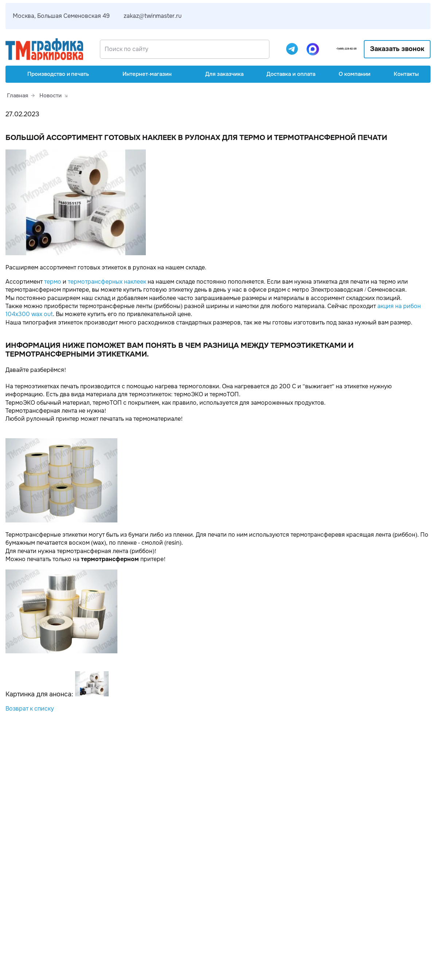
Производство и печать (53, 74)
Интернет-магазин (142, 74)
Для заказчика (219, 74)
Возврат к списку (30, 709)
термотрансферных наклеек (107, 282)
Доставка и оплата (291, 74)
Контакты (406, 74)
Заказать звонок (398, 49)
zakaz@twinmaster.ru (153, 16)
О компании (355, 74)
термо (53, 282)
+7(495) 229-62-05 (331, 49)
